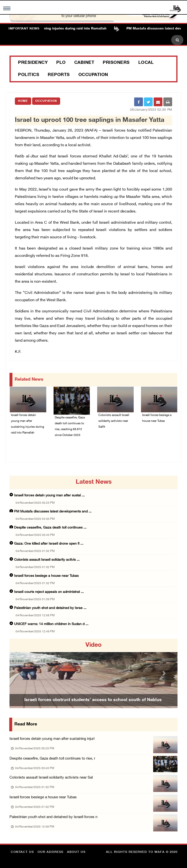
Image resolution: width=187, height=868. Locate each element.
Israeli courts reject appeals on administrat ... (49, 592)
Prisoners (116, 63)
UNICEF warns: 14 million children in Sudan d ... (51, 624)
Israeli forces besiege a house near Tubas (157, 418)
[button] (22, 673)
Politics (29, 75)
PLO (61, 63)
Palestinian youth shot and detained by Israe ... (50, 608)
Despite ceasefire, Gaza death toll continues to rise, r (52, 759)
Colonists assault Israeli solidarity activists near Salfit (114, 421)
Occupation (93, 75)
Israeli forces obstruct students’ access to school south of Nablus (93, 700)
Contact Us (22, 852)
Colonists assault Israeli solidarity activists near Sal (51, 778)
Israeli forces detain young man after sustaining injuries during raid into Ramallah (28, 424)
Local (146, 63)
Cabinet (84, 63)
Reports (59, 75)
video (93, 645)
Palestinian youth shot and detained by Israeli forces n (53, 817)
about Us (76, 852)
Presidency (33, 63)
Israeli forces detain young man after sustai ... (49, 496)
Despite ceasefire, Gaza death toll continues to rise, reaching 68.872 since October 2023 (70, 426)
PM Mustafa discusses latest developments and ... (53, 512)
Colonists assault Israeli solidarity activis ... (47, 560)
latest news (94, 482)
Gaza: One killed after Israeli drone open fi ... (49, 544)
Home (23, 101)
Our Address (50, 852)
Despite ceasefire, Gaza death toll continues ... (50, 528)
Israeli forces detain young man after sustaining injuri (52, 739)
